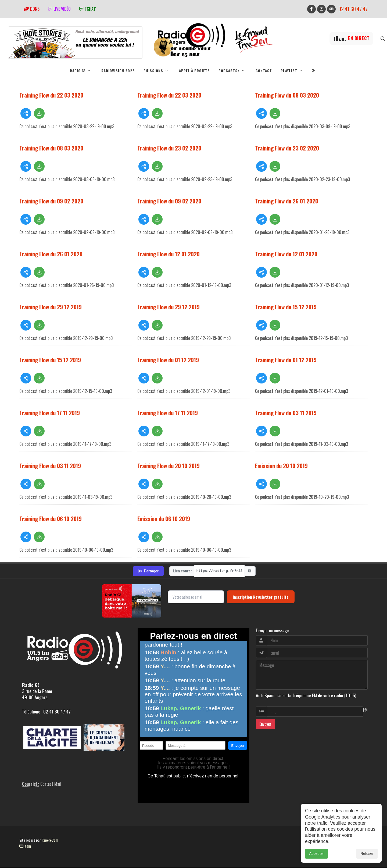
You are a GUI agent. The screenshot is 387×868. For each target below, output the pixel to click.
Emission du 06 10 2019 (164, 519)
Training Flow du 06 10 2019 (51, 519)
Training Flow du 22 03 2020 (51, 95)
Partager (148, 571)
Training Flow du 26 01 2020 (287, 201)
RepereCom (50, 840)
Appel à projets (194, 71)
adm (25, 846)
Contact (264, 71)
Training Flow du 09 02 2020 (51, 201)
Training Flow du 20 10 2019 (169, 466)
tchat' (88, 9)
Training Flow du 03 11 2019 (286, 413)
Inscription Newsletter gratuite (261, 597)
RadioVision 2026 (118, 71)
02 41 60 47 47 (353, 9)
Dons (32, 9)
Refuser (367, 853)
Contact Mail (51, 784)
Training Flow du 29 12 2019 (51, 307)
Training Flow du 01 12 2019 (168, 360)
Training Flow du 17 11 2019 (50, 413)
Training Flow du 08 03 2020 (287, 95)
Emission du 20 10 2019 (281, 466)
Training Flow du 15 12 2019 (286, 307)
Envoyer (265, 724)
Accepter (316, 853)
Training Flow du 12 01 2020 (169, 254)
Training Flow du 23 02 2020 (169, 148)
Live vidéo (59, 9)
